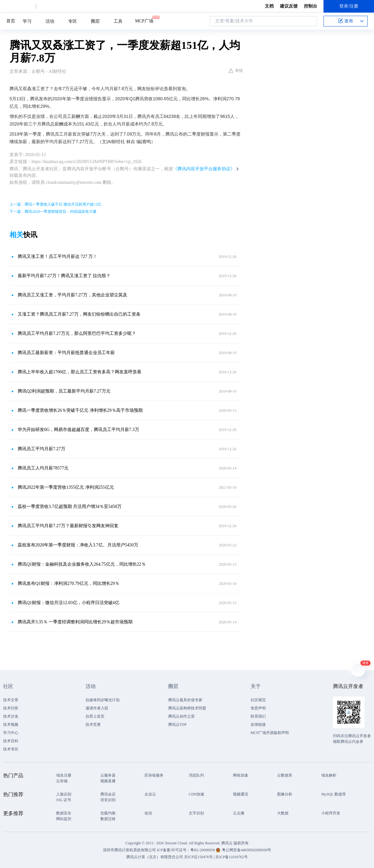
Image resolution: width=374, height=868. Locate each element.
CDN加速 (196, 794)
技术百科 (11, 741)
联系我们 (258, 716)
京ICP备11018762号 (231, 857)
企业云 (150, 794)
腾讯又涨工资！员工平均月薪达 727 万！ (57, 256)
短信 (148, 813)
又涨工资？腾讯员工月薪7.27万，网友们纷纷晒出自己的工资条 (79, 314)
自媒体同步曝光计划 (103, 700)
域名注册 (64, 775)
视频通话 (240, 794)
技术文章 (11, 700)
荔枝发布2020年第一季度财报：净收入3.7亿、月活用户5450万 (78, 545)
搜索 (311, 21)
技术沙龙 (11, 716)
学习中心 (11, 733)
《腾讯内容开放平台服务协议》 (204, 169)
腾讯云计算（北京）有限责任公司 (155, 857)
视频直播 (108, 781)
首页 (11, 21)
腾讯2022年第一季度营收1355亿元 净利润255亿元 (66, 487)
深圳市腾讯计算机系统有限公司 (129, 850)
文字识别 (196, 813)
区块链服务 (154, 775)
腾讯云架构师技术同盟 (187, 708)
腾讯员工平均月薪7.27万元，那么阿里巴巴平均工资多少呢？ (77, 333)
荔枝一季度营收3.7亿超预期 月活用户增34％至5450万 (70, 507)
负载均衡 (108, 813)
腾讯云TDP (178, 725)
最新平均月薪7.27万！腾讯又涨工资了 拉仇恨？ (64, 276)
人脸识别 (64, 794)
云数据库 (285, 775)
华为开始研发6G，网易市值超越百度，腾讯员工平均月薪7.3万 (78, 430)
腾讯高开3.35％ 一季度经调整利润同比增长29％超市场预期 (75, 622)
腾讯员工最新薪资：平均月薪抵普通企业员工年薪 (66, 353)
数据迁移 (108, 819)
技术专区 (11, 749)
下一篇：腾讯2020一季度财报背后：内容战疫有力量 (53, 212)
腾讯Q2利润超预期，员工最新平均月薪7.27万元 (64, 391)
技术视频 (11, 725)
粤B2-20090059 (203, 850)
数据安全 (64, 813)
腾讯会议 (108, 794)
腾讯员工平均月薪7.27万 (42, 449)
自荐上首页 (95, 716)
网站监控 (64, 819)
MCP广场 (144, 20)
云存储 (62, 781)
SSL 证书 (64, 800)
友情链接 (258, 725)
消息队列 (196, 775)
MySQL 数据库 (334, 794)
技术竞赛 (93, 725)
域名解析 (329, 775)
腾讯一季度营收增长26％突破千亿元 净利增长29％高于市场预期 (80, 410)
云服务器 (108, 775)
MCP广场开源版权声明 (270, 733)
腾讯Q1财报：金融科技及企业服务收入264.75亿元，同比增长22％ (82, 564)
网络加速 (240, 775)
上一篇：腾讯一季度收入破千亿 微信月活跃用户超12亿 (55, 204)
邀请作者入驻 (97, 708)
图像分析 (285, 794)
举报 (236, 71)
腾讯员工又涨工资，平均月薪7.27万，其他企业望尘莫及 (72, 295)
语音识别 (108, 800)
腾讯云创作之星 (181, 716)
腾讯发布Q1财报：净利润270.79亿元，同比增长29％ (68, 583)
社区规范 (258, 700)
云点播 (239, 813)
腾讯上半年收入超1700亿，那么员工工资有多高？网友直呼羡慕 (80, 372)
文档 (269, 6)
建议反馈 (289, 6)
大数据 (283, 813)
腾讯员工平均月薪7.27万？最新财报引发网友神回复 (68, 526)
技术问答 (11, 708)
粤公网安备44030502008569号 (246, 850)
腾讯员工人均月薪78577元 (43, 468)
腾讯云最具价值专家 (185, 700)
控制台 (311, 6)
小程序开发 (331, 813)
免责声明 (258, 708)
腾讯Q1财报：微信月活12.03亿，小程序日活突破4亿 (68, 603)
